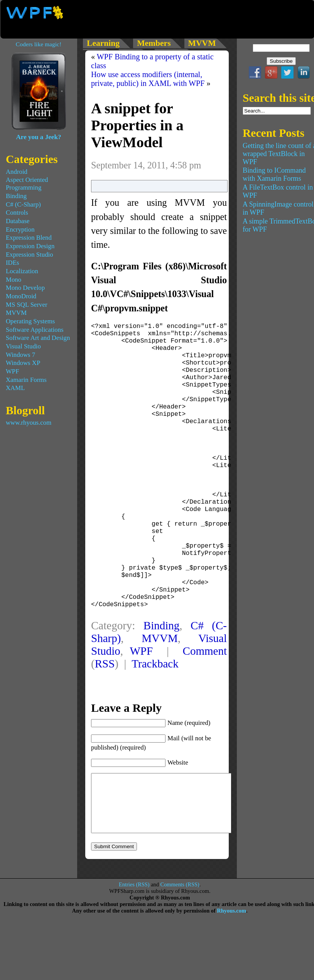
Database (18, 221)
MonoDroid (21, 296)
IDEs (13, 263)
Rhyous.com (231, 967)
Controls (17, 213)
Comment (205, 696)
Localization (22, 271)
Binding (162, 671)
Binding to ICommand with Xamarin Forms (274, 174)
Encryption (20, 229)
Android (17, 172)
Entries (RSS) (134, 941)
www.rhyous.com (29, 423)
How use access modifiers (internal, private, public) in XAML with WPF (148, 79)
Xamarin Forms (26, 380)
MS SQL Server (27, 305)
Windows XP (23, 363)
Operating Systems (30, 321)
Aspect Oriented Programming (27, 184)
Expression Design (30, 246)
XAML (15, 388)
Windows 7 (20, 355)
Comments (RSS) (180, 941)
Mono (14, 280)
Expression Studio (30, 255)
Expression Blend (29, 238)
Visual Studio (23, 346)
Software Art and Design (38, 338)
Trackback (155, 709)
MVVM (160, 683)
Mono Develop (25, 288)
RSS (105, 709)
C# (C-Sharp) (23, 204)
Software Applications (35, 330)
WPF (141, 696)
